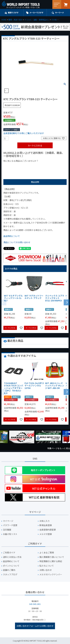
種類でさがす (13, 12)
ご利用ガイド (9, 553)
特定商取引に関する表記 (51, 561)
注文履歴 (7, 530)
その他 (54, 20)
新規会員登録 (46, 525)
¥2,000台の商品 (51, 166)
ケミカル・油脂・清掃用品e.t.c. (37, 20)
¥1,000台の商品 (32, 166)
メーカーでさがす (36, 12)
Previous (4, 437)
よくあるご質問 (47, 553)
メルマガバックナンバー (51, 574)
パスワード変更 (10, 525)
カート (66, 4)
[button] (67, 302)
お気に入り (45, 521)
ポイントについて (11, 566)
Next (66, 434)
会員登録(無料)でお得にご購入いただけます (24, 133)
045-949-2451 (35, 604)
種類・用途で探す (15, 20)
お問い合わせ (46, 570)
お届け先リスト (10, 534)
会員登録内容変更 (48, 530)
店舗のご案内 (9, 570)
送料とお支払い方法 (12, 557)
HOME (4, 20)
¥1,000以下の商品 (13, 166)
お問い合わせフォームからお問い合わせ (35, 626)
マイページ (8, 521)
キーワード (60, 12)
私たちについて (47, 566)
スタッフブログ (10, 574)
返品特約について (12, 236)
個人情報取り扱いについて (52, 557)
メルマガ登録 (46, 534)
